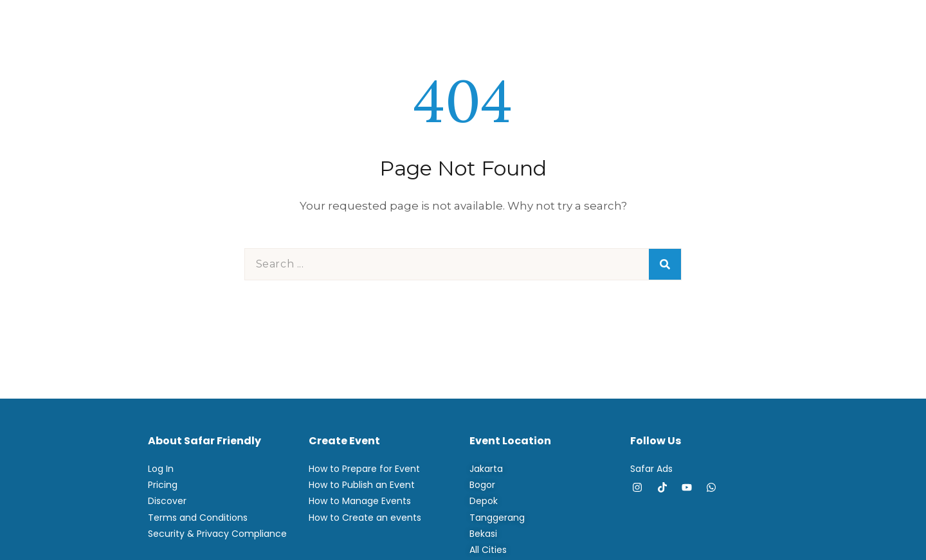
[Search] (665, 264)
